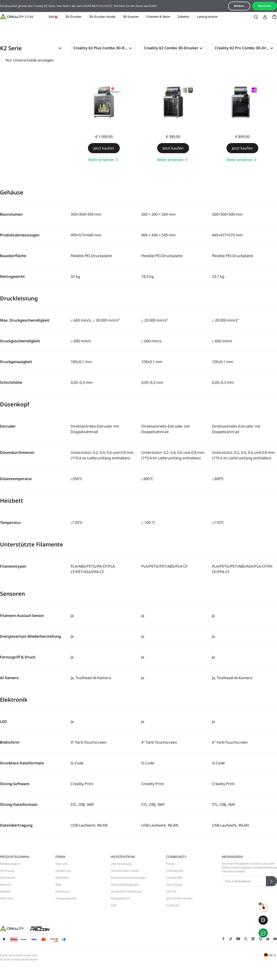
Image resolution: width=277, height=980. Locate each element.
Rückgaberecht (120, 898)
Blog (58, 885)
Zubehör (184, 17)
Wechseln (265, 6)
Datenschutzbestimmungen (129, 878)
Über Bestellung (121, 864)
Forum (170, 864)
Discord (171, 891)
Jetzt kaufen (104, 148)
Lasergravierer (207, 17)
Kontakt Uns (63, 871)
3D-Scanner (131, 17)
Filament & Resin (158, 17)
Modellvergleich (10, 864)
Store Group (174, 885)
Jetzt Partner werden (179, 898)
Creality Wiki (174, 878)
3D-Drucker (74, 17)
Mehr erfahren (104, 160)
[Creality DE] (17, 17)
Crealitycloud (175, 871)
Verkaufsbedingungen (125, 885)
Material (5, 885)
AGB (114, 905)
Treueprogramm (66, 898)
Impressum (63, 891)
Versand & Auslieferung (126, 891)
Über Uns (62, 864)
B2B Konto (62, 878)
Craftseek (172, 905)
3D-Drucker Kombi (102, 17)
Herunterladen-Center (125, 871)
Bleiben (239, 6)
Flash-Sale (7, 898)
